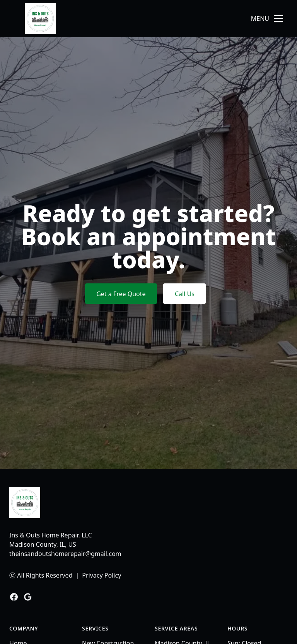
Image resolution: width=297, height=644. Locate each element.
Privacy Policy (102, 575)
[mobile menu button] (278, 19)
